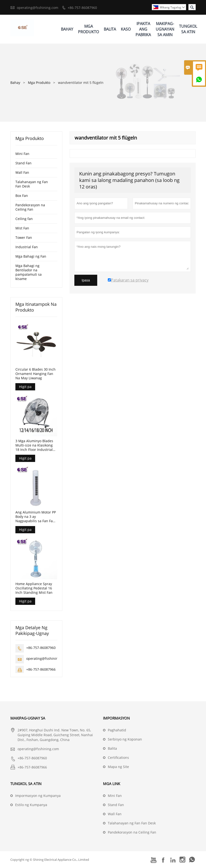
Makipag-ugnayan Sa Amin (165, 29)
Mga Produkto (88, 29)
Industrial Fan (27, 247)
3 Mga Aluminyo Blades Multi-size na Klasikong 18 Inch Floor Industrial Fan (34, 445)
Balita (110, 29)
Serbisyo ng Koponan (125, 739)
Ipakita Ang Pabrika (143, 29)
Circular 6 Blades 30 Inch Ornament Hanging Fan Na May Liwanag (35, 374)
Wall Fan (22, 172)
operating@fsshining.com (38, 8)
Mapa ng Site (118, 767)
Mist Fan (22, 228)
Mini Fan (22, 154)
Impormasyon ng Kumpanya (38, 796)
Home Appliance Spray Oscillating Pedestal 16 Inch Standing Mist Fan (34, 588)
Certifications (118, 758)
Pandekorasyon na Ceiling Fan (30, 207)
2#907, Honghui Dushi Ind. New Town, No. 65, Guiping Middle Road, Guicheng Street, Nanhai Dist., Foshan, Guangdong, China (55, 735)
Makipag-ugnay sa (28, 718)
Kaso (126, 29)
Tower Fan (24, 237)
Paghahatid (117, 730)
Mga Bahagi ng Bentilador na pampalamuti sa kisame (29, 272)
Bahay (67, 29)
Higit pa (25, 387)
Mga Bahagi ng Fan (31, 256)
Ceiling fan (24, 219)
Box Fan (22, 196)
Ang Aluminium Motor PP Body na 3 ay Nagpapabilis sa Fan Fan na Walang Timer (36, 517)
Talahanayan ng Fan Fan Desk (32, 184)
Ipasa (86, 280)
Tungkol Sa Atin (188, 29)
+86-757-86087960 (82, 8)
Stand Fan (23, 163)
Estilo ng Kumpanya (31, 805)
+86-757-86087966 (41, 669)
